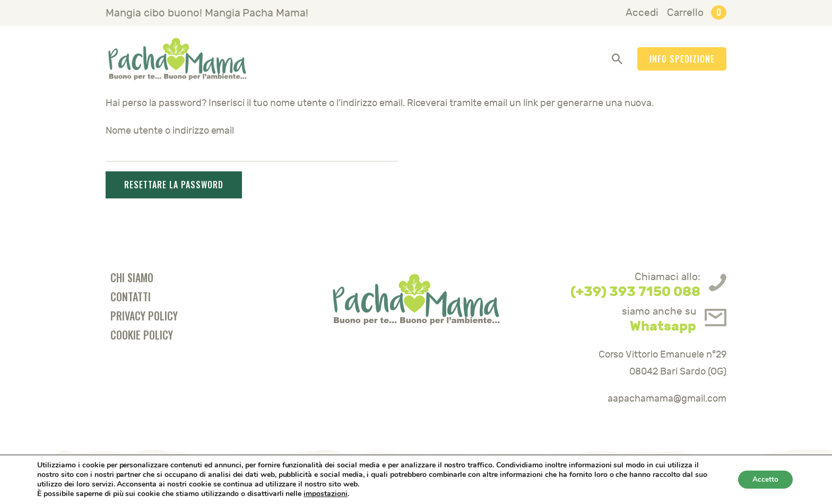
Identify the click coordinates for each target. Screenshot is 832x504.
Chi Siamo (132, 277)
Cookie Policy (142, 335)
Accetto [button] (764, 479)
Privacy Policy (144, 316)
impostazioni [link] (326, 494)
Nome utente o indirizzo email (170, 131)
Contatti (131, 297)
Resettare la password (174, 185)
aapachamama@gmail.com (667, 399)
